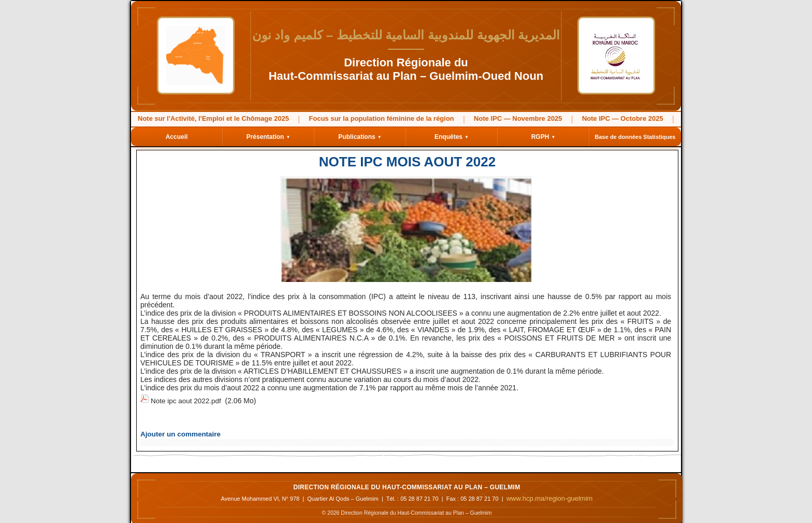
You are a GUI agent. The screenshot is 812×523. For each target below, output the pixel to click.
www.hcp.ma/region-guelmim (549, 496)
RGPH (543, 137)
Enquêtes (452, 137)
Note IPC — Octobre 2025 (608, 118)
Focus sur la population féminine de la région (367, 118)
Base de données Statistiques (635, 137)
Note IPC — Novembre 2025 (503, 118)
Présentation (269, 137)
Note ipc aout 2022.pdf (187, 400)
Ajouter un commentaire (176, 431)
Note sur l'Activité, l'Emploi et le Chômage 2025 (198, 118)
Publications (360, 137)
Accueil (177, 137)
